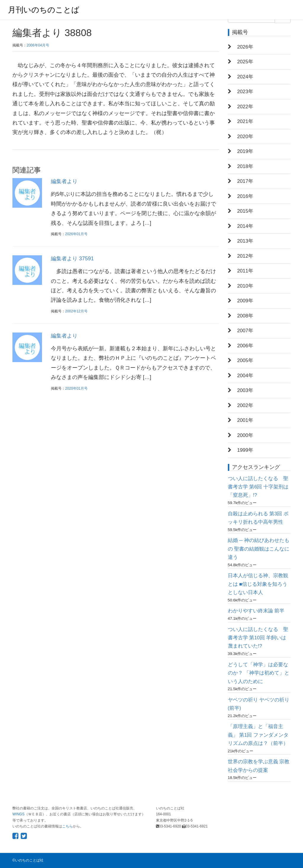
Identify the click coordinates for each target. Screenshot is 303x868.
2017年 (245, 181)
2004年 (245, 376)
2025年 (245, 62)
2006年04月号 (38, 45)
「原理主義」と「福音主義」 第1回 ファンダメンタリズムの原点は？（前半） (258, 735)
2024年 (245, 77)
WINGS (18, 814)
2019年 (245, 151)
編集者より (64, 181)
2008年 (245, 316)
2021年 (245, 121)
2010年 (245, 286)
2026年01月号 (76, 234)
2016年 (245, 196)
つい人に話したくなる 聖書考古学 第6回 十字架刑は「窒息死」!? (258, 487)
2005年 (245, 360)
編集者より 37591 (72, 259)
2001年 (245, 420)
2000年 (245, 435)
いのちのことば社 (29, 860)
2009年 (245, 301)
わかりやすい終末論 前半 (256, 611)
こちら (67, 826)
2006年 (245, 346)
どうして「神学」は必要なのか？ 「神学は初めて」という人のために (259, 673)
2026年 (245, 47)
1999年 (245, 450)
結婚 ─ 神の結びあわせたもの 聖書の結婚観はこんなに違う (259, 549)
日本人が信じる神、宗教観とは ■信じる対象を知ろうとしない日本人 (258, 584)
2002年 (245, 405)
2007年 (245, 331)
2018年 (245, 166)
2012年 (245, 256)
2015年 (245, 211)
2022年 (245, 107)
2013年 (245, 241)
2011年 (245, 271)
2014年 (245, 226)
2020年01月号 (76, 388)
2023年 (245, 92)
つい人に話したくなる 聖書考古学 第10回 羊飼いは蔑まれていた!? (258, 638)
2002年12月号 (76, 311)
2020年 (245, 137)
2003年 (245, 390)
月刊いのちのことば (44, 10)
